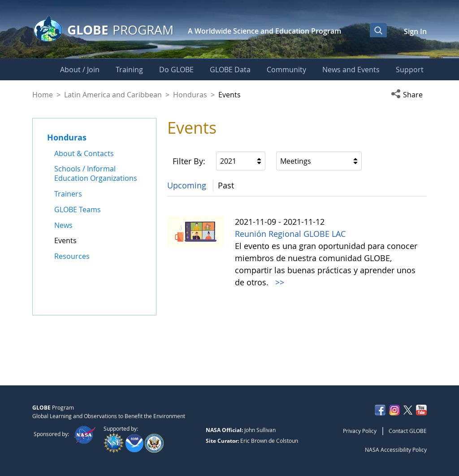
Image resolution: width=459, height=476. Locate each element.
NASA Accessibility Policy (396, 450)
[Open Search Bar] (378, 30)
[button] (409, 95)
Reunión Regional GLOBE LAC (290, 234)
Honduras (190, 95)
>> (279, 282)
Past (226, 185)
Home (43, 95)
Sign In (415, 31)
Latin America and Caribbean (113, 95)
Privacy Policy (360, 431)
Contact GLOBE (408, 431)
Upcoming (187, 185)
